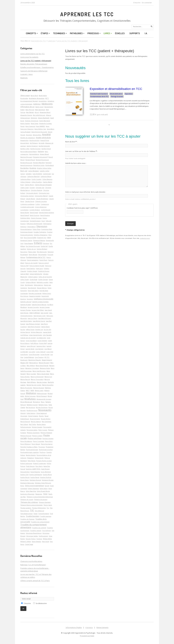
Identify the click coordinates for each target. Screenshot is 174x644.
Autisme (41, 151)
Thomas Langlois (26, 508)
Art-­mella (42, 143)
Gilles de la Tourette (45, 277)
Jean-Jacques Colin (39, 316)
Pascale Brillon (46, 419)
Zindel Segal (29, 544)
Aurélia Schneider (44, 146)
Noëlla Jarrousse (32, 410)
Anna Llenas (35, 123)
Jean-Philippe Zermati (33, 324)
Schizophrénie (25, 472)
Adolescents (47, 104)
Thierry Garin (48, 505)
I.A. (146, 33)
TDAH (45, 494)
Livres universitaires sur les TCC (33, 54)
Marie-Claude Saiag (43, 374)
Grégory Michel (31, 282)
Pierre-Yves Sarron (47, 444)
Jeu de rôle (47, 330)
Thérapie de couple (27, 500)
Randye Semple (31, 455)
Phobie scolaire (37, 436)
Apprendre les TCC (87, 14)
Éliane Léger (32, 252)
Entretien (46, 243)
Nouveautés (45, 410)
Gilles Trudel (25, 280)
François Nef (24, 266)
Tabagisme (39, 494)
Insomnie (30, 299)
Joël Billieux (24, 335)
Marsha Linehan (42, 382)
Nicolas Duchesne (42, 407)
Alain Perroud (30, 110)
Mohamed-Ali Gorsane (44, 399)
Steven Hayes (25, 480)
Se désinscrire (41, 603)
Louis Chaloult (41, 352)
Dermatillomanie (35, 221)
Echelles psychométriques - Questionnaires (37, 67)
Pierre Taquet (36, 444)
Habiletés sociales (43, 282)
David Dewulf (25, 215)
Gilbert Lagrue (33, 277)
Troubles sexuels (36, 531)
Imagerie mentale (35, 296)
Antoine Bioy (37, 135)
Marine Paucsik (25, 379)
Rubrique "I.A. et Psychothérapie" (33, 565)
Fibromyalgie (42, 255)
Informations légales (74, 628)
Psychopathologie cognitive (30, 452)
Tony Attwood (39, 511)
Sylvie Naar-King (31, 491)
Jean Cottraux (35, 313)
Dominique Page (47, 229)
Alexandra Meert (45, 112)
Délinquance (47, 224)
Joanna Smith (47, 332)
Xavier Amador (37, 542)
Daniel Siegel (34, 213)
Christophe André (32, 193)
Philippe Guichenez (33, 433)
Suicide (47, 486)
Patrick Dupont (25, 422)
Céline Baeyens (47, 179)
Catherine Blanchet (33, 176)
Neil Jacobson (30, 407)
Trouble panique (46, 516)
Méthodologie (42, 394)
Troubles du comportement (40, 522)
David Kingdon (45, 215)
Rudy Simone (30, 466)
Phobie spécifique (35, 438)
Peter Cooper (43, 430)
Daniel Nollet (25, 213)
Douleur (50, 232)
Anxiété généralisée (43, 138)
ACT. (47, 98)
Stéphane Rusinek (35, 480)
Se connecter (147, 3)
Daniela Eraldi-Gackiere (99, 94)
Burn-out (24, 171)
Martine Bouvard (39, 388)
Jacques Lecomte (33, 307)
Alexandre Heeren (26, 115)
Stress (22, 486)
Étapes (46, 33)
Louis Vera (50, 352)
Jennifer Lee (39, 330)
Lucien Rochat (45, 354)
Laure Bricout (31, 346)
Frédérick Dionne (44, 271)
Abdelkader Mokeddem (37, 98)
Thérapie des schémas (29, 502)
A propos (89, 628)
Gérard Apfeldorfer (36, 274)
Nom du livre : (71, 142)
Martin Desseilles (48, 385)
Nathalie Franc (43, 405)
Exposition (129, 94)
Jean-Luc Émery (33, 318)
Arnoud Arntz (25, 143)
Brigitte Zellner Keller (44, 168)
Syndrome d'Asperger (27, 494)
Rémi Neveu (32, 461)
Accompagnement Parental (29, 101)
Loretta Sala (24, 352)
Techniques (60, 33)
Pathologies (77, 33)
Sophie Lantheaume (36, 475)
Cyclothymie (24, 210)
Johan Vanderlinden (36, 335)
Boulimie (33, 168)
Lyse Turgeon (39, 357)
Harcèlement (32, 288)
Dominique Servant (27, 232)
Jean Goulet (45, 313)
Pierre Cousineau (39, 441)
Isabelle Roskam (26, 305)
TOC (32, 511)
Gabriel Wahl (25, 274)
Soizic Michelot (46, 472)
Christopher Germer (27, 196)
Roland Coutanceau (40, 463)
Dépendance (31, 227)
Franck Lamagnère (33, 260)
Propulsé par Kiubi (87, 636)
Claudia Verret (30, 201)
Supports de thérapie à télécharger (34, 71)
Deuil (43, 221)
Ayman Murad (44, 154)
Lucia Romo (24, 354)
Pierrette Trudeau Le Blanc (29, 447)
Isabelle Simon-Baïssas (39, 305)
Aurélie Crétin (25, 149)
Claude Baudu (30, 199)
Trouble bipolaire (33, 516)
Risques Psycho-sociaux (44, 461)
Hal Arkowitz (29, 285)
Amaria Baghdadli (44, 118)
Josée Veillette (42, 341)
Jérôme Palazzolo (36, 332)
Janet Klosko (24, 313)
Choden (32, 188)
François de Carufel (31, 263)
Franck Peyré (43, 260)
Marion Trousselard (37, 379)
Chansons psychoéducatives (31, 561)
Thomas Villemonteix (39, 508)
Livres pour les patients (29, 57)
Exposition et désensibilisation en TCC (116, 89)
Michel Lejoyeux (30, 396)
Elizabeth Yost (42, 238)
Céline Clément (25, 182)
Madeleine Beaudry (35, 360)
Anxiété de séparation (28, 138)
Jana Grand (48, 310)
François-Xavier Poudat (37, 266)
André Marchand (45, 121)
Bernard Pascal (30, 160)
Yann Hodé (46, 542)
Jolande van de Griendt (28, 338)
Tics (48, 508)
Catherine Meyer (46, 176)
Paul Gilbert (24, 424)
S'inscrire (137, 3)
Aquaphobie (24, 140)
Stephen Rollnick (46, 477)
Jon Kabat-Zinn (41, 338)
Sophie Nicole (25, 477)
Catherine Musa (25, 179)
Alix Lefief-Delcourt (39, 115)
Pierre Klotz (49, 441)
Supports (135, 33)
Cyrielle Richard (35, 210)
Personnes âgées (32, 430)
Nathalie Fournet (32, 405)
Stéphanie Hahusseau (27, 483)
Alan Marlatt (30, 112)
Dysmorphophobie (27, 235)
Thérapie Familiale (45, 502)
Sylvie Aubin (44, 489)
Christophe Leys (44, 193)
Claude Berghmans (42, 199)
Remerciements (102, 628)
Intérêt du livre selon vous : (76, 163)
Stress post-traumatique (34, 486)
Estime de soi (31, 249)
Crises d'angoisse (41, 207)
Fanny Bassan (33, 255)
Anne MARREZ (41, 126)
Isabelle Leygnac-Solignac (40, 302)
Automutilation (34, 154)
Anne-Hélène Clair (40, 129)
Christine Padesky (36, 190)
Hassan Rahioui (42, 288)
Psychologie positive (46, 450)
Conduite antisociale (27, 207)
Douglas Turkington (40, 232)
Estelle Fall (44, 246)
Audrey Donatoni (32, 146)
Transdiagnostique (27, 514)
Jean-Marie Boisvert (45, 318)
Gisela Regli (34, 280)
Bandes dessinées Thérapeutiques (34, 64)
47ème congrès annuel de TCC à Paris (35, 581)
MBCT (28, 391)
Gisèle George (43, 280)
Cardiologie (47, 174)
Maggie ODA (24, 363)
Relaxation (31, 458)
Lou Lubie (32, 352)
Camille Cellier (45, 171)
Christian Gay (40, 188)
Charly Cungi (25, 188)
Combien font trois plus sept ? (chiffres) (82, 208)
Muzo (43, 402)
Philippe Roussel (26, 436)
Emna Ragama (29, 243)
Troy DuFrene (46, 531)
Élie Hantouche (42, 252)
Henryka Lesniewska (35, 293)
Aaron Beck (34, 96)
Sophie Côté (24, 475)
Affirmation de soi (27, 107)
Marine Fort (48, 377)
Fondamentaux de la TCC (99, 97)
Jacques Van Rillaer (38, 310)
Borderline (25, 168)
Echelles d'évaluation (41, 235)
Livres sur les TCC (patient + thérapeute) (100, 51)
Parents (41, 416)
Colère (38, 204)
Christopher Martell (41, 196)
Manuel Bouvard (44, 363)
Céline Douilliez (37, 182)
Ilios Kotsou (24, 296)
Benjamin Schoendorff (40, 157)
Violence (39, 539)
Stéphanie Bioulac (48, 480)
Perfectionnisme (26, 427)
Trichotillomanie (44, 514)
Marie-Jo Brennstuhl (37, 377)
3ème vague (25, 95)
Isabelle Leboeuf (26, 302)
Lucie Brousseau (34, 354)
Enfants (38, 243)
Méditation (31, 393)
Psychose (43, 452)
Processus (94, 33)
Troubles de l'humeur (27, 519)
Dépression (42, 227)
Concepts (32, 33)
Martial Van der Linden (34, 385)
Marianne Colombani (32, 368)
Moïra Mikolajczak (26, 402)
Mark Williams (32, 382)
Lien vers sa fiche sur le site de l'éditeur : (81, 151)
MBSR (32, 391)
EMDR (49, 238)
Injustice (23, 299)
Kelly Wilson (34, 343)
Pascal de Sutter (35, 419)
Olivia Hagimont (42, 413)
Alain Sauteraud (40, 110)
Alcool (37, 112)
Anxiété (46, 135)
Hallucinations (38, 285)
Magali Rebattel (47, 360)
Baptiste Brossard (26, 157)
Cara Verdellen (37, 174)
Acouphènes (43, 101)
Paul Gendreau (46, 422)
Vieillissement (43, 536)
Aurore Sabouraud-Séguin (29, 152)
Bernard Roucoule (26, 163)
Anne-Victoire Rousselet (39, 132)
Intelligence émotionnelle (43, 299)
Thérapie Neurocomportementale (32, 505)
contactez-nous (145, 238)
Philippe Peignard (46, 433)
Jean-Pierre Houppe (34, 327)
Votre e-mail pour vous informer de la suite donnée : (86, 192)
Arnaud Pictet (45, 140)
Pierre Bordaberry (26, 441)
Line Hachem (39, 349)
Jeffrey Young (30, 330)
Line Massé (48, 349)
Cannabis (29, 174)
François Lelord (44, 263)
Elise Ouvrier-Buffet (30, 238)
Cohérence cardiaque (27, 204)
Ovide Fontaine (33, 416)
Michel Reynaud (42, 396)
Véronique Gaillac (32, 536)
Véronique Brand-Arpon (34, 533)
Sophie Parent (35, 477)
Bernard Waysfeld (39, 163)
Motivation (36, 402)
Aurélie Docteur (35, 149)
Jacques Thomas (26, 310)
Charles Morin (29, 185)
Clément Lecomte (41, 201)
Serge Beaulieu (35, 472)
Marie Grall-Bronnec (39, 371)
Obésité (23, 413)
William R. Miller (26, 542)
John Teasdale (47, 335)
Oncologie (24, 416)
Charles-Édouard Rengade (43, 185)
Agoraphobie (49, 107)
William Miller (47, 539)
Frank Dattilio (31, 269)
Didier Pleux (37, 229)
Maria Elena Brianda (42, 366)
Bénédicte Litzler (39, 165)
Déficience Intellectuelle (34, 224)
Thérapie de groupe (41, 500)
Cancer (23, 174)
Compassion (45, 204)
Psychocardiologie (32, 450)
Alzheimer (34, 118)
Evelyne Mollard (42, 249)
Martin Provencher (26, 388)
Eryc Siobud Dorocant (33, 246)
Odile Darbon (31, 413)
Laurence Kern (41, 346)
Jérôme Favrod (25, 332)
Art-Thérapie (34, 143)
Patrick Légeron (36, 422)
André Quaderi (25, 123)
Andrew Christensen (32, 121)
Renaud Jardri (39, 458)
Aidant (22, 110)
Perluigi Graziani (117, 97)
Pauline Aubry (41, 424)
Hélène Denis (47, 293)
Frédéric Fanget (32, 271)
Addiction (37, 104)
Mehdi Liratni (39, 391)
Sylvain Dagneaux (34, 489)
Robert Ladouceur (26, 463)
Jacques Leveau (45, 307)
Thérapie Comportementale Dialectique (40, 497)
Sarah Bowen (45, 469)
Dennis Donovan (36, 218)
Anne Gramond (30, 126)
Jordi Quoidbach (31, 341)
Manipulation (34, 363)
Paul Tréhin (32, 424)
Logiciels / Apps (27, 74)
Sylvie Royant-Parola (43, 491)
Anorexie (29, 135)
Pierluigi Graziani (48, 439)
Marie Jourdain (31, 374)
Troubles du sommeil (39, 528)
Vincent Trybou (31, 539)
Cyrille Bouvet (46, 210)
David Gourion (35, 215)
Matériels (24, 78)
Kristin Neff (43, 343)
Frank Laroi (39, 269)
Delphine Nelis (25, 218)
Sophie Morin (47, 475)
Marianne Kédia (45, 368)
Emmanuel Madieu (39, 240)
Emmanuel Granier (26, 240)
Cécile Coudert (36, 179)
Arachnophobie (34, 140)
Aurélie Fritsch (46, 149)
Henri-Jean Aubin (33, 291)
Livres (108, 33)
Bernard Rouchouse (42, 160)
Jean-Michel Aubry (26, 321)
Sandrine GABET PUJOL (33, 469)
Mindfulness (30, 399)
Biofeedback (50, 165)
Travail (35, 514)
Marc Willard (31, 366)
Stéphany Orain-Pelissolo (43, 483)
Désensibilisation (116, 94)
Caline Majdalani (34, 171)
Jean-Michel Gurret (39, 321)
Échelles (120, 33)
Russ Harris (39, 466)
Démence (23, 227)
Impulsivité (45, 296)
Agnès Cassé (39, 107)
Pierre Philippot (26, 444)
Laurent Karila (30, 349)
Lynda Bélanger (29, 357)
